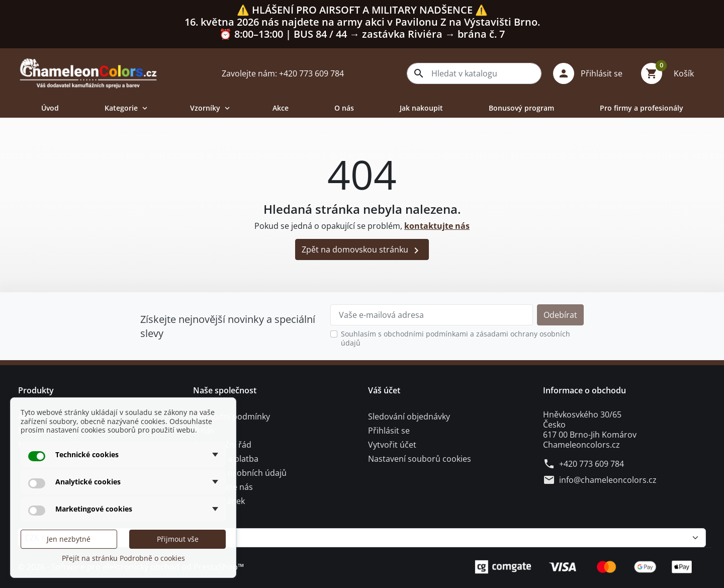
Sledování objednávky (409, 416)
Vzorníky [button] (211, 108)
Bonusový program (521, 108)
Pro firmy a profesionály (642, 108)
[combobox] (474, 73)
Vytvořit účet (392, 445)
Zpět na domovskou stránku (362, 250)
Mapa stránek (219, 501)
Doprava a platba (226, 459)
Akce (281, 108)
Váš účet (384, 390)
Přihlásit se (389, 431)
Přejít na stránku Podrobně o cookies (123, 558)
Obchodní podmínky (232, 416)
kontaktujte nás (437, 226)
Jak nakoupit (421, 108)
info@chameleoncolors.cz (608, 480)
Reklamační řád (222, 445)
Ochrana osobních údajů (240, 473)
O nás (344, 108)
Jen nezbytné (69, 539)
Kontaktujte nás (223, 487)
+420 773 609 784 (592, 464)
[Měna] (362, 538)
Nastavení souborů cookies (420, 459)
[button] (592, 73)
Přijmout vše (178, 539)
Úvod (50, 108)
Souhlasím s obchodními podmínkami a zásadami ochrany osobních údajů (456, 338)
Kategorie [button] (127, 108)
